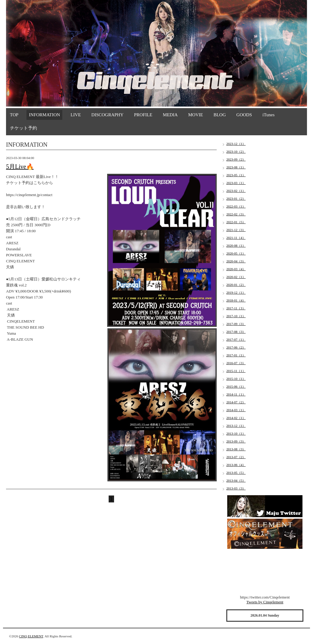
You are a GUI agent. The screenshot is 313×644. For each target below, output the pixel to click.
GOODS (244, 115)
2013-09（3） (236, 441)
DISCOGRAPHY (108, 115)
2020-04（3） (236, 261)
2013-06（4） (236, 465)
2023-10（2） (236, 152)
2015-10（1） (236, 379)
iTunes (268, 115)
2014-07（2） (236, 402)
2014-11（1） (236, 394)
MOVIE (195, 115)
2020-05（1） (236, 253)
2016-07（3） (236, 363)
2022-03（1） (236, 206)
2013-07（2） (236, 457)
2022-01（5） (236, 222)
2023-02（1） (236, 191)
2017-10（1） (236, 316)
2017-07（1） (236, 339)
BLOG (220, 115)
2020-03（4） (236, 269)
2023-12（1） (236, 144)
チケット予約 (23, 128)
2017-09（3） (236, 324)
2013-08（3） (236, 449)
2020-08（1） (236, 245)
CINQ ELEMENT (31, 636)
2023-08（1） (236, 167)
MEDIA (170, 115)
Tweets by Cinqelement (265, 602)
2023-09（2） (236, 159)
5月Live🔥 (20, 167)
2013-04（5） (236, 480)
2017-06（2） (236, 347)
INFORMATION (44, 115)
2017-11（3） (236, 308)
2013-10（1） (236, 433)
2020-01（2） (236, 285)
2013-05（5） (236, 473)
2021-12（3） (236, 230)
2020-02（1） (236, 277)
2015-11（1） (236, 371)
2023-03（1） (236, 183)
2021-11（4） (236, 238)
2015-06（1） (236, 386)
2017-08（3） (236, 332)
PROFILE (143, 115)
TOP (14, 115)
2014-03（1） (236, 410)
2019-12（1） (236, 292)
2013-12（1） (236, 426)
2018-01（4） (236, 300)
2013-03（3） (236, 488)
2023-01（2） (236, 199)
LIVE (76, 115)
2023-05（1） (236, 175)
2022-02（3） (236, 214)
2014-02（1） (236, 418)
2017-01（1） (236, 355)
